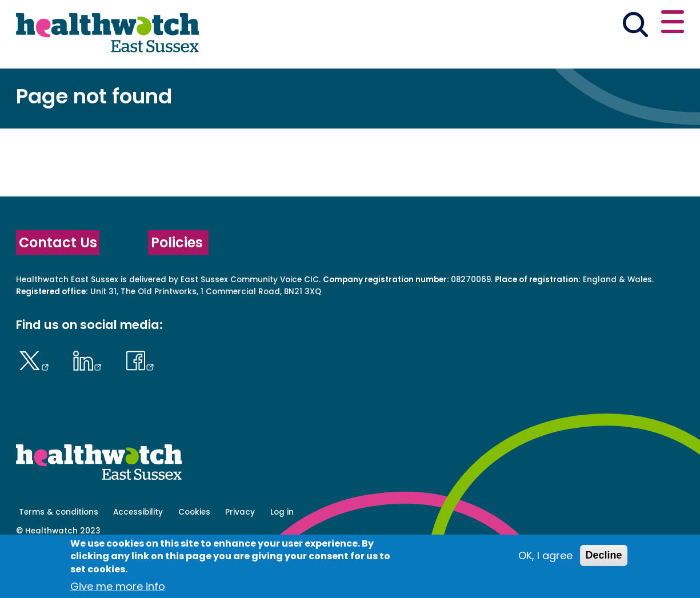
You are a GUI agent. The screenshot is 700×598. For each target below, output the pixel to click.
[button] (517, 25)
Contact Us (58, 282)
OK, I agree (545, 555)
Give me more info (118, 586)
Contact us (629, 24)
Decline (603, 555)
